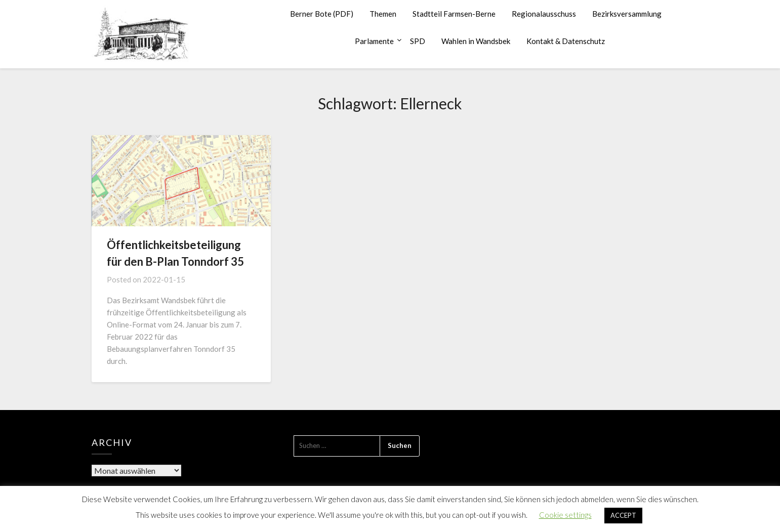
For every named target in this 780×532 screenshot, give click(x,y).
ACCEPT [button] (623, 515)
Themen (383, 14)
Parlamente (374, 41)
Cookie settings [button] (565, 515)
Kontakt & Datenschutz (566, 41)
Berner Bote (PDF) (322, 14)
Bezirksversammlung (627, 14)
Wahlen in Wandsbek (476, 41)
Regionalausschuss (544, 14)
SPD (418, 41)
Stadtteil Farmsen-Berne (454, 14)
